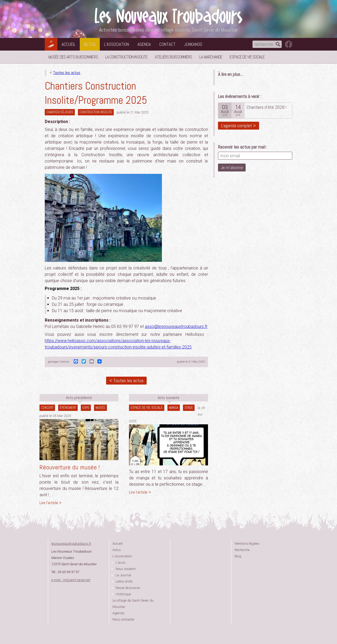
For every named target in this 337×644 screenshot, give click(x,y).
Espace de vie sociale (247, 57)
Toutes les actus (67, 73)
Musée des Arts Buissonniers (73, 57)
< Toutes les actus (126, 380)
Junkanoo (193, 44)
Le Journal (123, 575)
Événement (68, 408)
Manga (174, 408)
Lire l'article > (51, 503)
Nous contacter (123, 619)
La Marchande (211, 57)
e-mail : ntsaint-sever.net (71, 580)
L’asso (120, 562)
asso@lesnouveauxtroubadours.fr (176, 326)
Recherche (242, 550)
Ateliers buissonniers (173, 57)
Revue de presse (128, 588)
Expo (86, 408)
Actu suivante (168, 398)
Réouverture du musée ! (70, 467)
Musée (100, 408)
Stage (189, 408)
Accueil (69, 44)
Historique (123, 594)
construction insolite (96, 112)
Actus (90, 44)
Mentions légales (247, 544)
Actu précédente (79, 398)
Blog (238, 556)
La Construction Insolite (126, 57)
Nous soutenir (126, 569)
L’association (117, 44)
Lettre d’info (124, 581)
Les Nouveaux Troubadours (168, 16)
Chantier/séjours (60, 112)
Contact (167, 44)
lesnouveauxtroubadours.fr (71, 544)
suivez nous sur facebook (289, 44)
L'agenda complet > (239, 126)
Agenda (144, 44)
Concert (47, 408)
